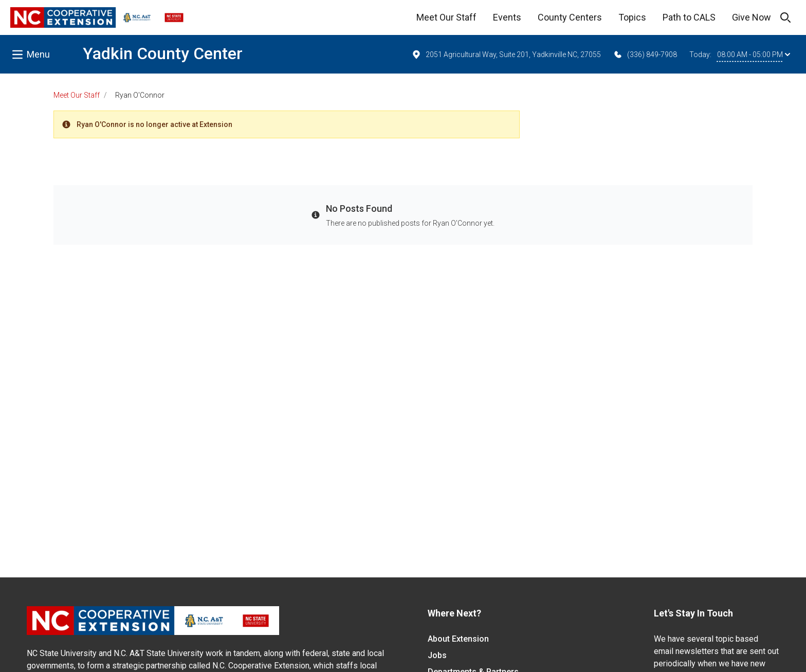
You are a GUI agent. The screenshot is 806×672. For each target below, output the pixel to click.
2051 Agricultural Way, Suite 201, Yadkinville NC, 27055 (506, 55)
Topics (632, 17)
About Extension (458, 639)
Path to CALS (689, 17)
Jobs (437, 655)
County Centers (570, 17)
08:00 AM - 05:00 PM (754, 55)
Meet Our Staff (446, 17)
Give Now (752, 17)
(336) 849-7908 (645, 55)
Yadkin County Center (163, 53)
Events (507, 17)
